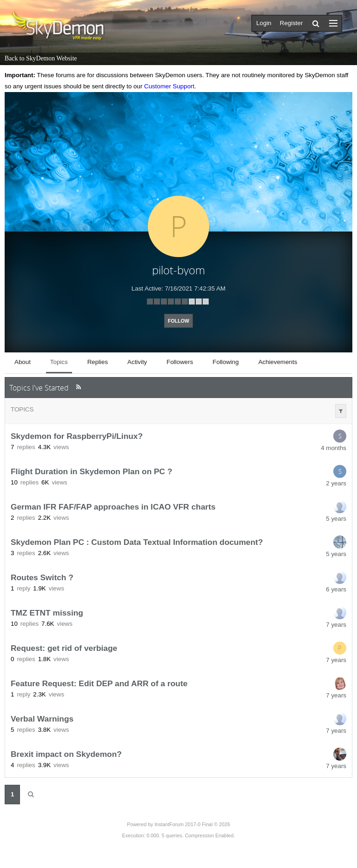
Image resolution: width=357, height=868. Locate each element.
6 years (336, 589)
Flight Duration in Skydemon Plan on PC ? (92, 471)
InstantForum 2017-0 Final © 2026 (192, 824)
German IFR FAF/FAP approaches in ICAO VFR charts (113, 507)
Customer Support (169, 86)
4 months (334, 448)
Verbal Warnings (42, 719)
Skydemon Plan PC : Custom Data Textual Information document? (137, 542)
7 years (336, 625)
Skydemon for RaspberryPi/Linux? (77, 436)
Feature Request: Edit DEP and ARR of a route (99, 683)
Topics (22, 409)
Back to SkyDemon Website (41, 58)
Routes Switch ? (42, 577)
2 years (336, 483)
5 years (336, 519)
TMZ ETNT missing (47, 613)
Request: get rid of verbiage (64, 648)
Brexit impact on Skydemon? (66, 754)
